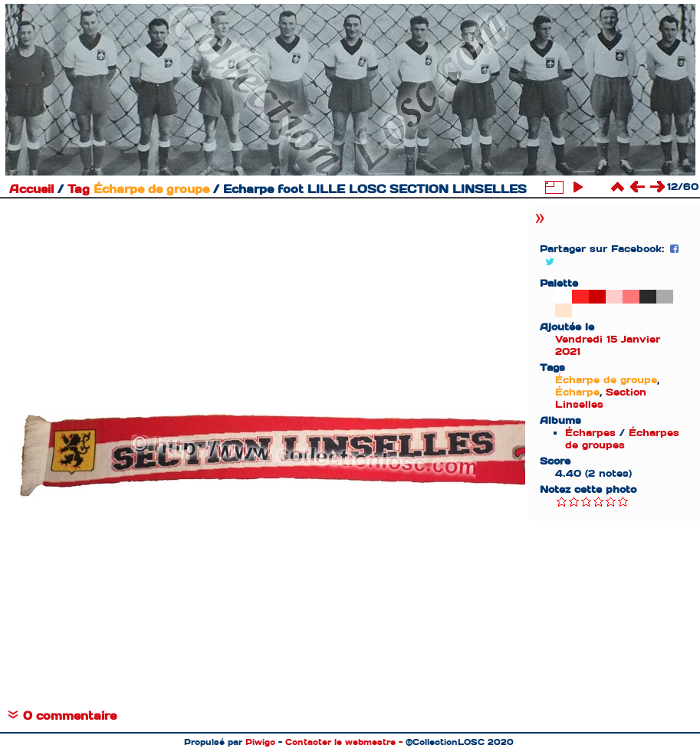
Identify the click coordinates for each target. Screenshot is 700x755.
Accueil (31, 189)
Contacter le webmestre (340, 742)
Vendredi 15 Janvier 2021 (608, 345)
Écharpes (590, 433)
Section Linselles (601, 398)
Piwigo (260, 742)
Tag (79, 189)
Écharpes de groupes (622, 439)
